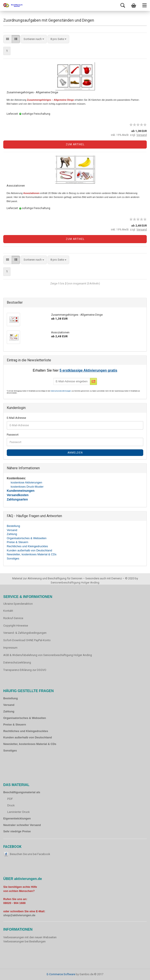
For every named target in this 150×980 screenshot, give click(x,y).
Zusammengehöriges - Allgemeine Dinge (32, 92)
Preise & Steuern (17, 542)
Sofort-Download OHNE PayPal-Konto (27, 640)
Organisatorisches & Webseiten (27, 538)
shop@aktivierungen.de (19, 915)
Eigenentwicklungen (17, 818)
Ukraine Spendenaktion (18, 604)
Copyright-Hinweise (16, 626)
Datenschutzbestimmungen (61, 391)
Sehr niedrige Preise (17, 831)
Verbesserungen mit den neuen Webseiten (30, 937)
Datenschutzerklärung (17, 662)
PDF (10, 799)
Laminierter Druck (18, 812)
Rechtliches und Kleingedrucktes (27, 546)
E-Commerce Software (61, 974)
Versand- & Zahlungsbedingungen (25, 633)
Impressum (10, 648)
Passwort (13, 435)
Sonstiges (13, 558)
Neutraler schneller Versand (22, 825)
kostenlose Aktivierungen (26, 482)
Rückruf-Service (13, 618)
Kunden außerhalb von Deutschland (29, 550)
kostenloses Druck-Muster (27, 487)
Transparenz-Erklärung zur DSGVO (25, 670)
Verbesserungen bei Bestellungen (24, 941)
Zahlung (12, 534)
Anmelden (75, 453)
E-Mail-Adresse (16, 418)
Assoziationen (16, 186)
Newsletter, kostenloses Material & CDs (32, 554)
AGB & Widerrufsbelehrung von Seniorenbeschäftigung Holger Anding (48, 655)
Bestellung (13, 526)
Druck (11, 805)
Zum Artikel (75, 144)
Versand (12, 530)
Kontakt (8, 611)
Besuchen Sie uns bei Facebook (30, 854)
